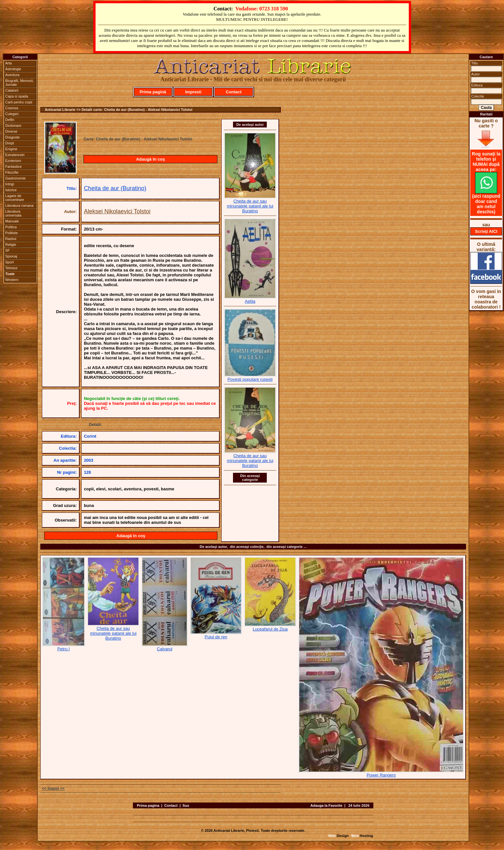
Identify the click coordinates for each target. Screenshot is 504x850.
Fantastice (13, 166)
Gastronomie (15, 178)
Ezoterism (13, 161)
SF (7, 250)
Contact (234, 92)
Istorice (11, 190)
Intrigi (10, 184)
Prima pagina (148, 805)
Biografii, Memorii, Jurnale (19, 83)
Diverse (11, 131)
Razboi (11, 239)
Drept (10, 143)
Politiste (12, 233)
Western (12, 280)
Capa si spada (17, 96)
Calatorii (12, 90)
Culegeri (12, 114)
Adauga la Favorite (326, 805)
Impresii (193, 92)
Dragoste (13, 137)
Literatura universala (13, 213)
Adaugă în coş (151, 159)
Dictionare (13, 126)
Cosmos (12, 108)
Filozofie (12, 172)
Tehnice (11, 268)
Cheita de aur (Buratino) (115, 188)
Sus (186, 805)
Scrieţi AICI (486, 231)
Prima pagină (153, 92)
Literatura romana (19, 206)
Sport (9, 262)
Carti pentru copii (19, 102)
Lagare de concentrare (15, 198)
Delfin (10, 120)
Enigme (11, 149)
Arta (8, 63)
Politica (11, 227)
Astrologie (13, 69)
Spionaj (11, 256)
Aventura (12, 75)
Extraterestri (15, 155)
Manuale (12, 221)
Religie (11, 245)
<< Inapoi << (53, 789)
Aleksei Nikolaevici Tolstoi (117, 211)
